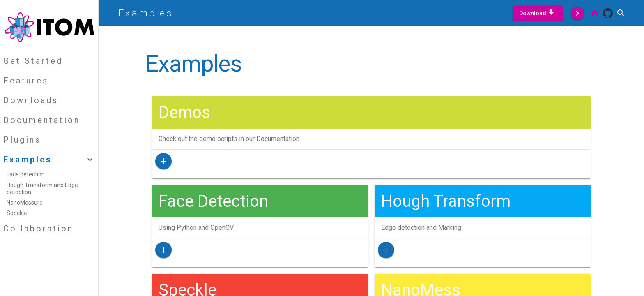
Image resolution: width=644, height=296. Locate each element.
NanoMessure (25, 203)
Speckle (17, 213)
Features (26, 81)
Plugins (22, 140)
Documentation (42, 120)
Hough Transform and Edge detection (42, 189)
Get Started (33, 61)
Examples (146, 13)
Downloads (31, 100)
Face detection (26, 174)
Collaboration (38, 229)
